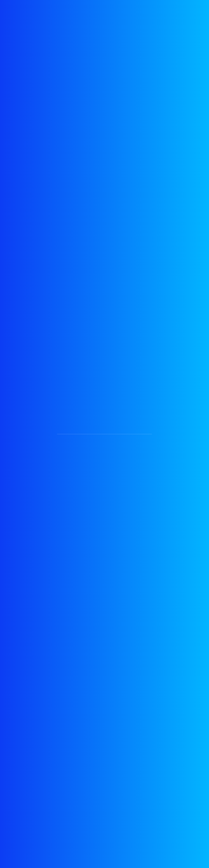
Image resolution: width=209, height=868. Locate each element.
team (158, 9)
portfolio (123, 9)
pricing (142, 9)
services (83, 9)
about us (103, 9)
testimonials (61, 9)
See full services (76, 178)
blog (173, 9)
